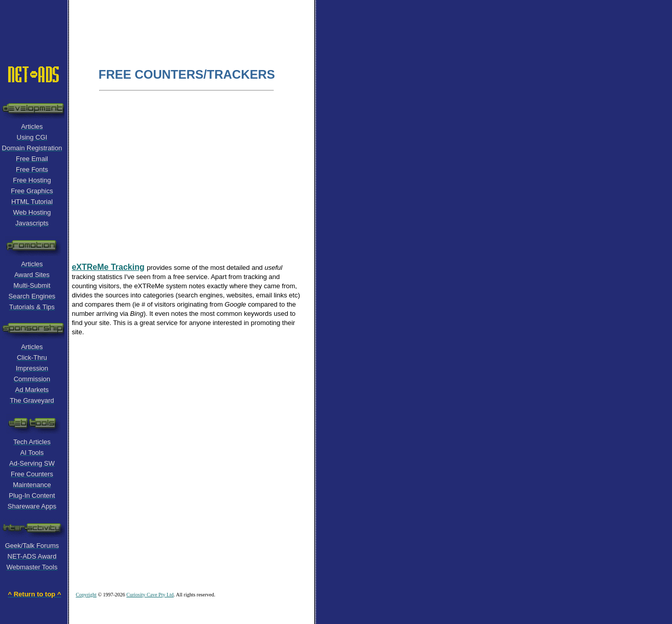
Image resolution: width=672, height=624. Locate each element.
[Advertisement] (196, 23)
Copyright (86, 595)
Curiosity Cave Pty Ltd (150, 595)
